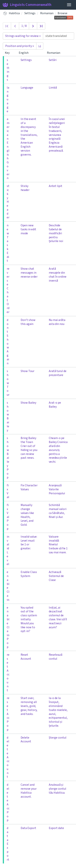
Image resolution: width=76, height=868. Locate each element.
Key (9, 53)
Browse (62, 13)
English (25, 53)
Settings (30, 13)
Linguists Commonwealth (27, 5)
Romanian (47, 13)
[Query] (59, 36)
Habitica (14, 13)
